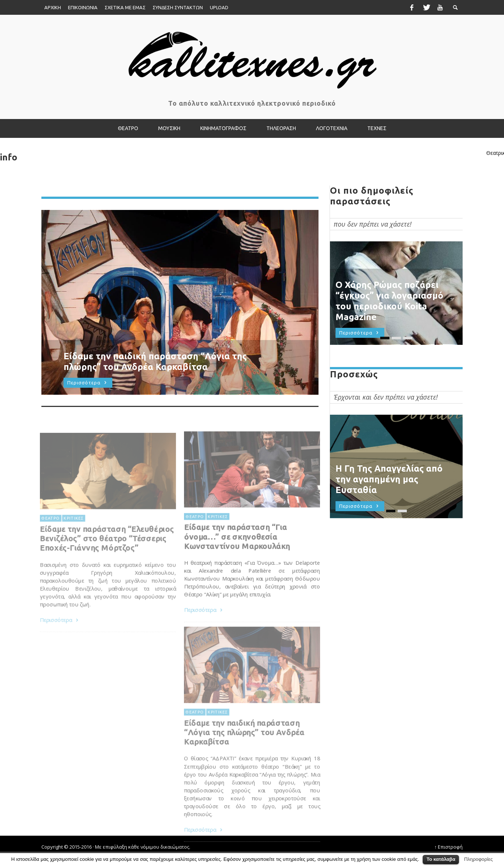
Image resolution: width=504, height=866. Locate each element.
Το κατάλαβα (441, 859)
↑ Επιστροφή (449, 847)
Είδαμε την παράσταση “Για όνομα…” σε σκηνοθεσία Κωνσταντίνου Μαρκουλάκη (237, 554)
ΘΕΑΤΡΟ (193, 533)
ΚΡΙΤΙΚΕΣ (217, 533)
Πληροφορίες (479, 859)
